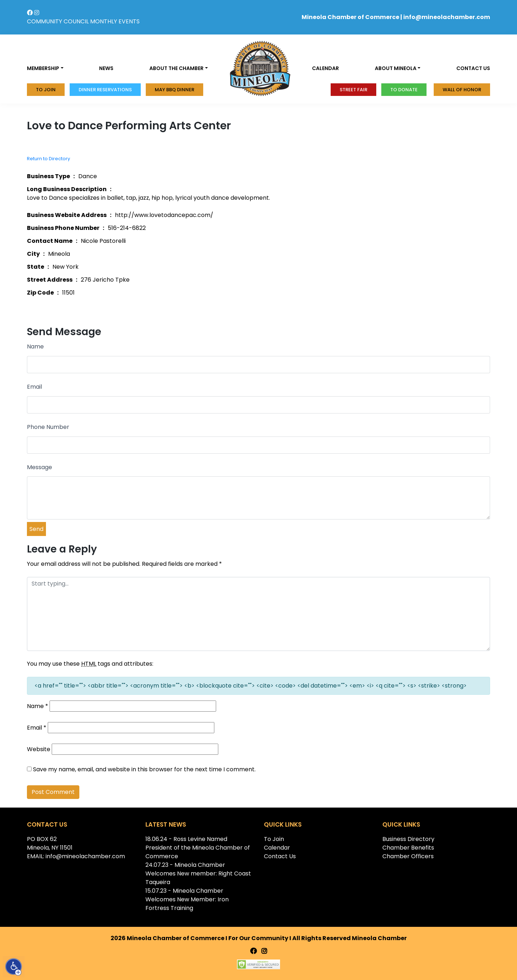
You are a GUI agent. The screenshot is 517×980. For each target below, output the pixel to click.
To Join (46, 90)
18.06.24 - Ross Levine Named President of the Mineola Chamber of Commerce (198, 848)
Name (35, 346)
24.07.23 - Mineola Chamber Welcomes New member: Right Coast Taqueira (198, 873)
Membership (43, 68)
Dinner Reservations (105, 90)
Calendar (325, 68)
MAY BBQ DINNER (174, 90)
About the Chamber (176, 68)
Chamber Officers (408, 856)
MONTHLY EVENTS (115, 21)
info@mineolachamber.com (447, 17)
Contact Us (280, 856)
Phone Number (48, 427)
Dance (88, 176)
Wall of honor (462, 90)
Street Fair (353, 90)
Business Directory (408, 839)
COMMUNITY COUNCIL (58, 21)
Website (39, 749)
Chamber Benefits (408, 848)
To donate (404, 90)
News (106, 68)
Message (39, 467)
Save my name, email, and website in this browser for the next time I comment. (144, 769)
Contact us (473, 68)
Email (34, 387)
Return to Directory (48, 159)
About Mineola (396, 68)
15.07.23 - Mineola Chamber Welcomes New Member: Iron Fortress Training (187, 899)
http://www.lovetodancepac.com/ (164, 215)
